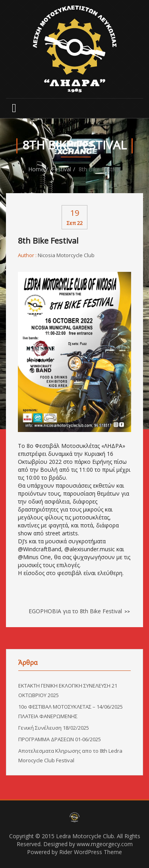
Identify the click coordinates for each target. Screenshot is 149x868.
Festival (61, 169)
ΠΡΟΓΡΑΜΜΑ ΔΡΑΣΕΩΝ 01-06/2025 (60, 739)
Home (36, 169)
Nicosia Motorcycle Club (66, 255)
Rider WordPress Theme (91, 852)
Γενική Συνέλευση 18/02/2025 (54, 728)
